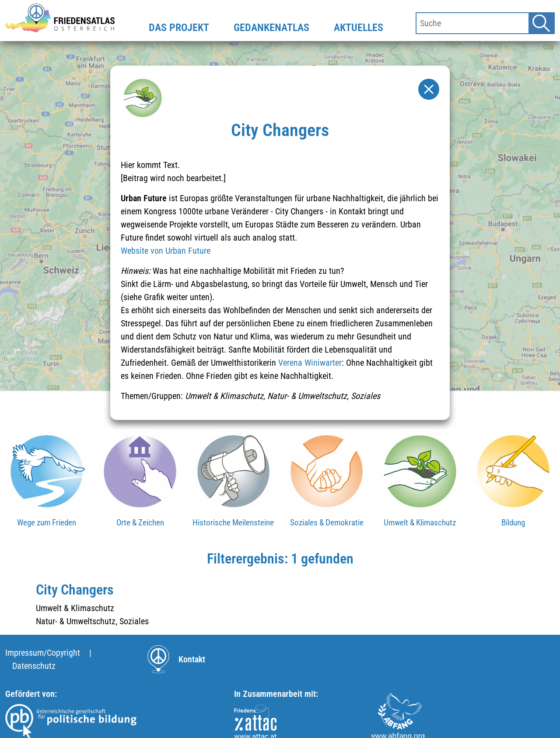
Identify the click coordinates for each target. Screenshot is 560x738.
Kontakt (192, 659)
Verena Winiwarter (310, 363)
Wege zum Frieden (47, 523)
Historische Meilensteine (233, 523)
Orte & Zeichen (140, 523)
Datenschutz (34, 666)
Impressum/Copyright (43, 653)
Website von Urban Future (166, 251)
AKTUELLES (359, 28)
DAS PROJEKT (179, 28)
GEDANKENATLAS (271, 28)
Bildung (513, 523)
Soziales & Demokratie (327, 523)
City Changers (75, 590)
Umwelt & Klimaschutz (420, 523)
